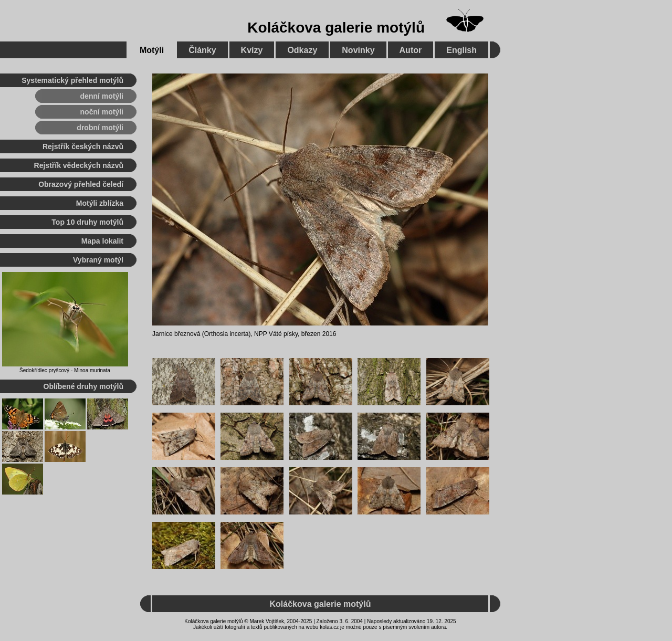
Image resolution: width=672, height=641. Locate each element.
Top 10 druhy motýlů (87, 222)
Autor (411, 50)
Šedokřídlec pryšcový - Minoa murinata (65, 370)
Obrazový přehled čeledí (81, 184)
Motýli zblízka (100, 203)
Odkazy (302, 50)
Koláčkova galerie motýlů (336, 28)
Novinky (358, 50)
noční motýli (102, 112)
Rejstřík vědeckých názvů (79, 165)
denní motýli (102, 96)
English (461, 50)
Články (202, 50)
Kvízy (252, 50)
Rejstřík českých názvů (83, 146)
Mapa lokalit (102, 241)
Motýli (152, 50)
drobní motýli (100, 128)
